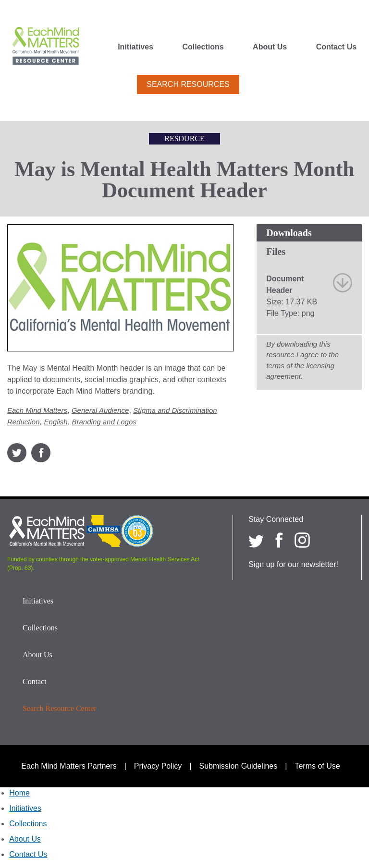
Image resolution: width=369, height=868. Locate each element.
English (55, 422)
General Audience (100, 410)
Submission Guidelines (239, 766)
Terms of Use (317, 766)
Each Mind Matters (37, 410)
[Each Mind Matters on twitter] (256, 540)
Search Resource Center (60, 708)
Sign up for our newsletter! (293, 564)
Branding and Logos (104, 422)
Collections (203, 47)
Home (19, 793)
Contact (35, 681)
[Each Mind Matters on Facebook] (279, 540)
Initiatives (135, 47)
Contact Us (336, 47)
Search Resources (188, 84)
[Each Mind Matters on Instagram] (302, 540)
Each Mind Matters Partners (69, 766)
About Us (270, 47)
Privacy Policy (158, 766)
